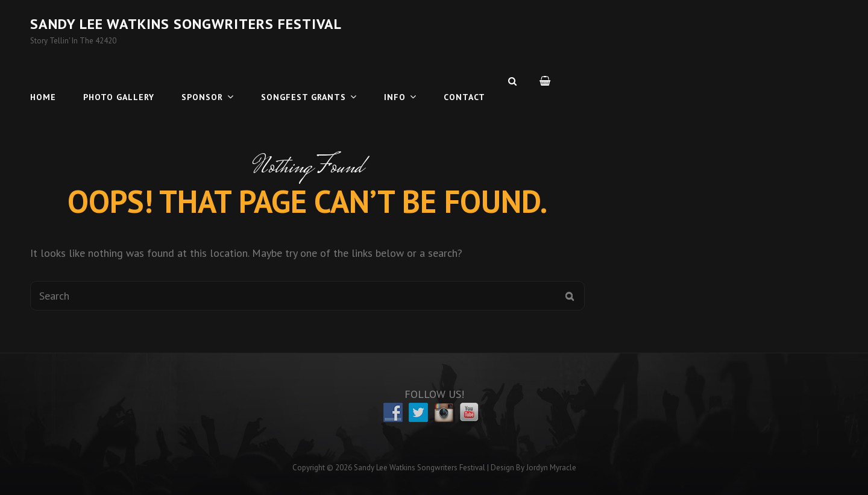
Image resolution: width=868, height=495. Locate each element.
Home (43, 81)
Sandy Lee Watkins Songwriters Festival (186, 24)
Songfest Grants (303, 81)
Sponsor (202, 81)
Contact (464, 81)
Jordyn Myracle (551, 468)
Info (395, 81)
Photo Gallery (119, 81)
